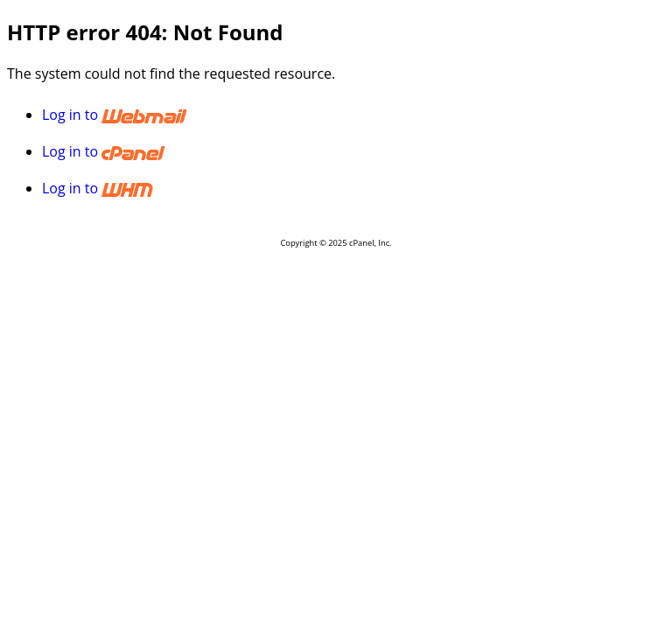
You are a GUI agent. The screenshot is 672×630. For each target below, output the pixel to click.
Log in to (202, 115)
